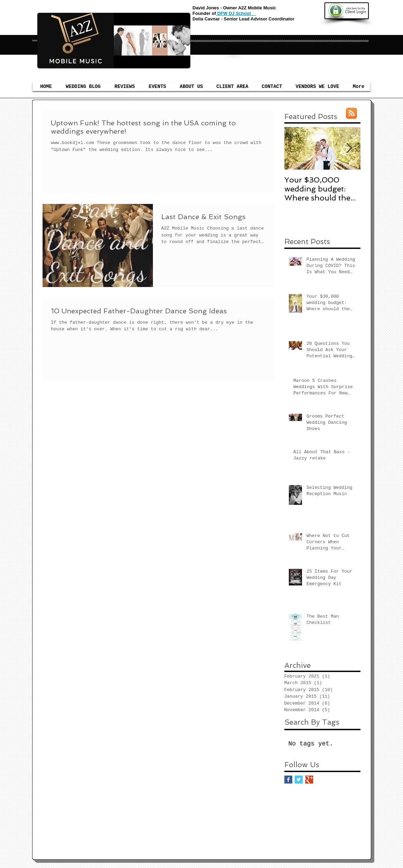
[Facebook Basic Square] (288, 780)
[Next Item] (349, 149)
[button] (158, 87)
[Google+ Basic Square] (309, 780)
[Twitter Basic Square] (299, 780)
